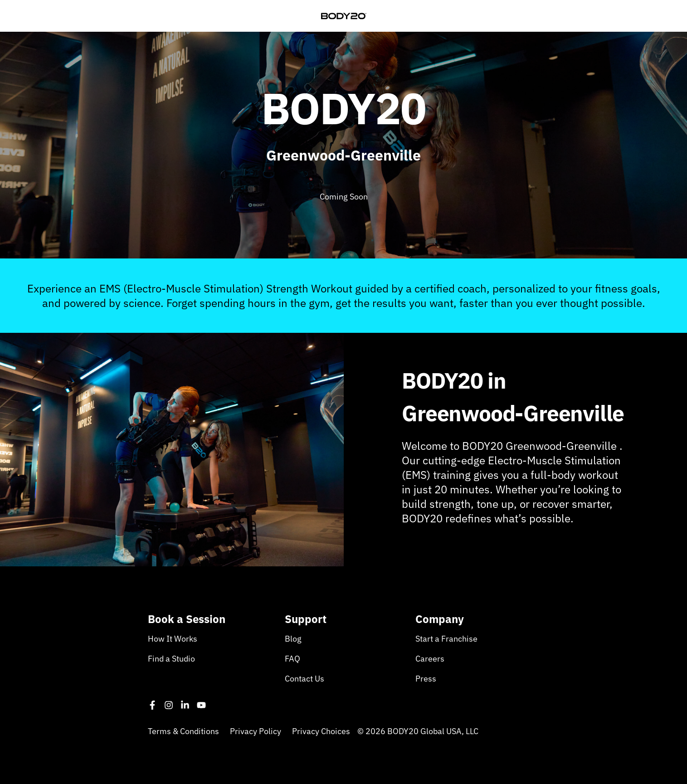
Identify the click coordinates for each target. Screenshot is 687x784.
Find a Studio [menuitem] (171, 659)
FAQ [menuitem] (292, 659)
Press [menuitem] (426, 679)
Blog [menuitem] (293, 639)
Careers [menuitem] (430, 659)
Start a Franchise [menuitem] (446, 639)
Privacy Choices (321, 731)
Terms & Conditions (183, 731)
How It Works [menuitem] (173, 639)
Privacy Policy (256, 731)
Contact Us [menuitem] (305, 679)
